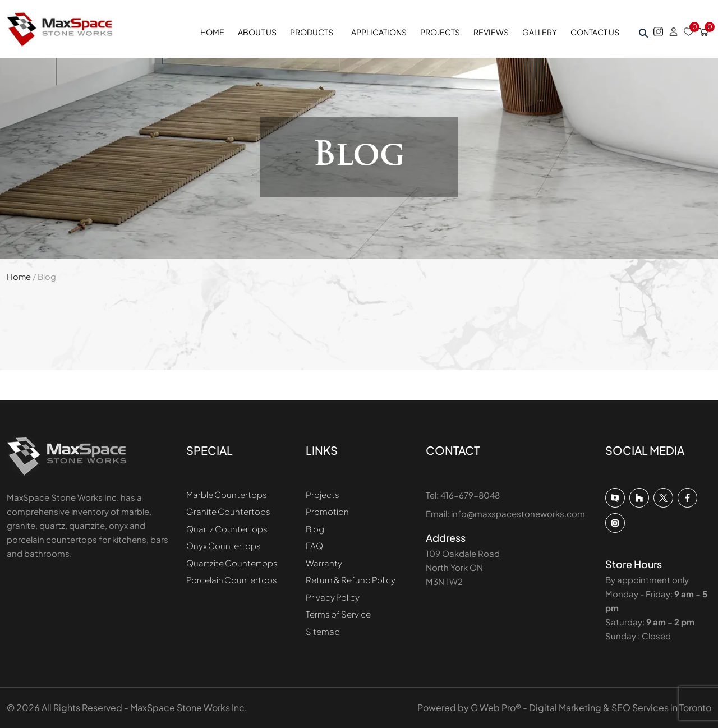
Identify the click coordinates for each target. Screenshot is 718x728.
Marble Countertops (227, 494)
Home (212, 32)
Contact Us (595, 32)
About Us (257, 32)
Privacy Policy (333, 597)
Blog (315, 529)
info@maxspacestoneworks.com (518, 513)
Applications (379, 32)
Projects (440, 32)
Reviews (491, 32)
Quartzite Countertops (232, 563)
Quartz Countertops (227, 529)
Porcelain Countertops (232, 580)
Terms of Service (338, 614)
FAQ (314, 545)
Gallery (540, 32)
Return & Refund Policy (351, 580)
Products (312, 32)
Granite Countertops (228, 511)
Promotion (327, 511)
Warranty (324, 563)
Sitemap (323, 631)
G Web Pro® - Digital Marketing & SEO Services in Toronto (591, 708)
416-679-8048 (470, 495)
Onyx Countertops (224, 545)
